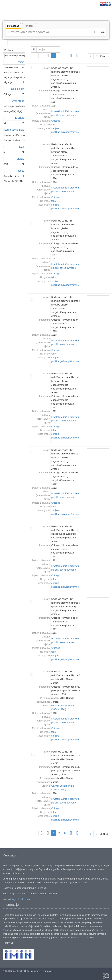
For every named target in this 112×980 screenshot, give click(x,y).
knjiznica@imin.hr (21, 899)
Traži (102, 32)
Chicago (56, 121)
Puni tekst (29, 26)
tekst (54, 125)
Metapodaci (13, 26)
